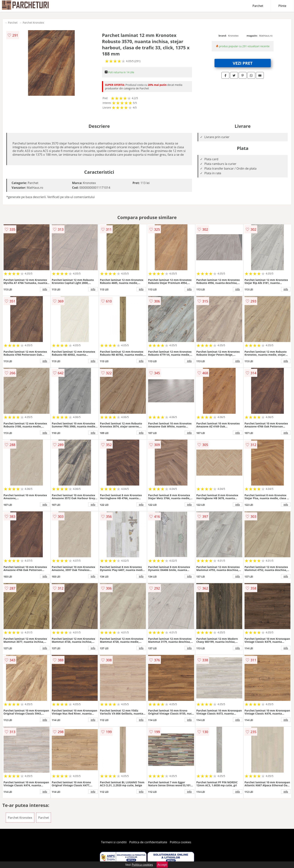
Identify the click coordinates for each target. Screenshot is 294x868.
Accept (162, 865)
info (45, 289)
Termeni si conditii (114, 842)
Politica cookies (181, 842)
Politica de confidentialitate (148, 842)
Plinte (282, 6)
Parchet (258, 6)
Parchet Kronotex (33, 23)
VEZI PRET (243, 63)
